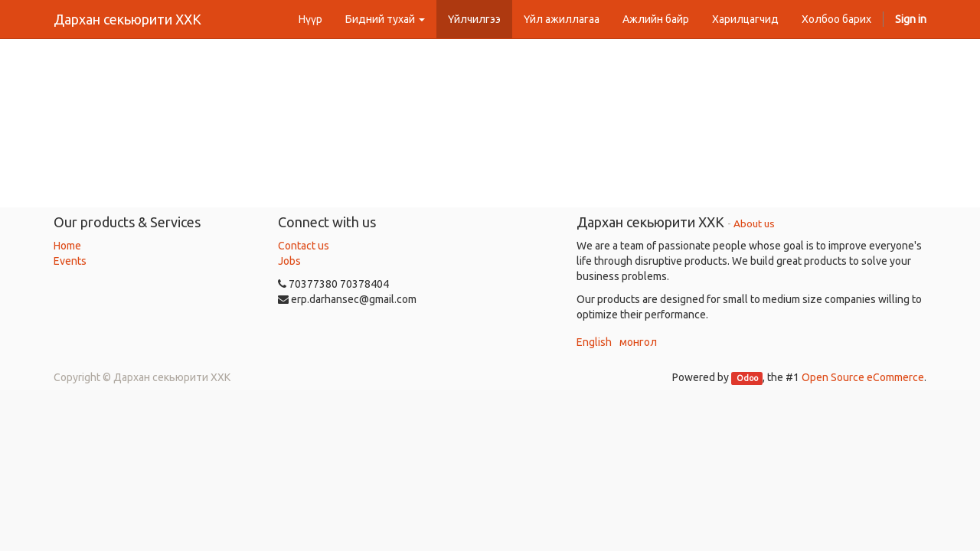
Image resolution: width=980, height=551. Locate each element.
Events (70, 261)
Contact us (304, 246)
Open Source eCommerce (863, 377)
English (594, 342)
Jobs (289, 261)
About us (754, 223)
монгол (638, 342)
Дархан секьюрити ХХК (127, 19)
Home (67, 246)
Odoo (747, 378)
